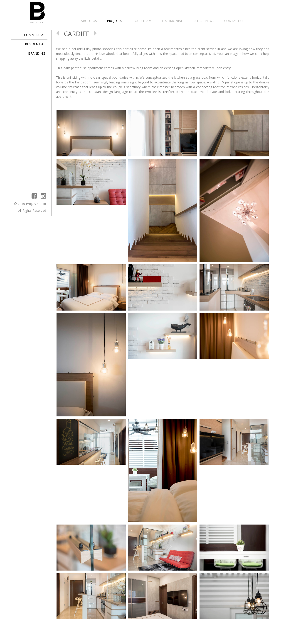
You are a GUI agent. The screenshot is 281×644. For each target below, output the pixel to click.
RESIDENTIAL (35, 44)
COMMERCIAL (35, 35)
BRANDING (37, 53)
